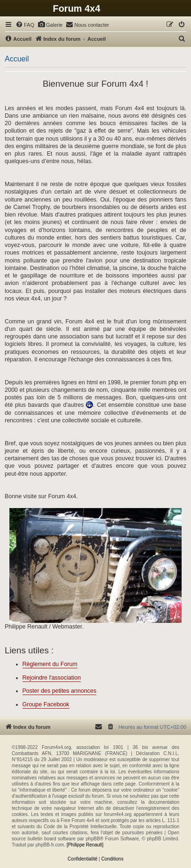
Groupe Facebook (46, 704)
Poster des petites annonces (60, 691)
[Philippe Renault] (85, 845)
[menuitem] (25, 25)
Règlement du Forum (50, 664)
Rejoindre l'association (52, 678)
